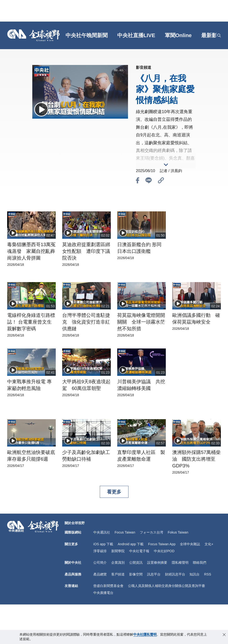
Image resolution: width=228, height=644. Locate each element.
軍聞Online (178, 35)
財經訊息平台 (175, 573)
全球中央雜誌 (189, 544)
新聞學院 (118, 550)
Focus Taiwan (125, 532)
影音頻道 (144, 67)
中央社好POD (164, 550)
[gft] (63, 35)
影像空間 (136, 573)
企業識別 (118, 562)
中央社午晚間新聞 (87, 35)
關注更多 (71, 544)
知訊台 (195, 573)
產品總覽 (100, 573)
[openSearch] (219, 35)
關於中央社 (73, 562)
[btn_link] (161, 181)
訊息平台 (154, 573)
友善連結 (71, 585)
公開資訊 (136, 562)
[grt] (214, 35)
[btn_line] (149, 181)
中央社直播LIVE (136, 35)
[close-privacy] (224, 635)
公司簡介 (100, 562)
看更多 (114, 492)
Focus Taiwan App (161, 544)
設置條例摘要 (157, 562)
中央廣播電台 (103, 591)
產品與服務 (73, 573)
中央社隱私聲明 (145, 634)
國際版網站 (73, 532)
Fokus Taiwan (178, 532)
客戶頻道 (118, 573)
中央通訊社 (102, 532)
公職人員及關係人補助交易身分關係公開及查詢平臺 (167, 585)
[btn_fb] (138, 181)
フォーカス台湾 (151, 532)
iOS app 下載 (103, 544)
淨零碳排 (100, 550)
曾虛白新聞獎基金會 (108, 585)
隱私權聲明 (180, 562)
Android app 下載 (130, 544)
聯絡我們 (200, 562)
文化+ (208, 544)
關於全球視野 (75, 523)
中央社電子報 (139, 550)
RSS (208, 573)
